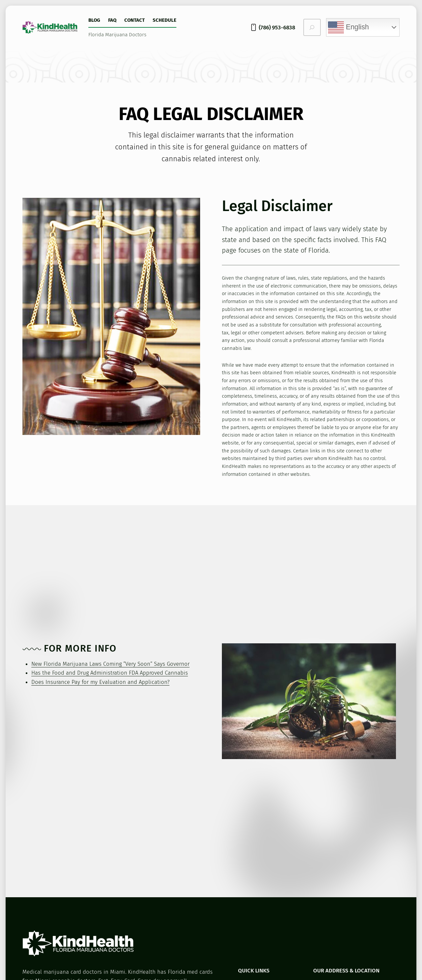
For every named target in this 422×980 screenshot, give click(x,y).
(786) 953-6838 (277, 27)
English (348, 27)
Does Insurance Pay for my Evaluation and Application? (100, 682)
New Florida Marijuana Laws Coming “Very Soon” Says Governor (110, 664)
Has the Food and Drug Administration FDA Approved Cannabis (110, 673)
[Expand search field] (312, 28)
